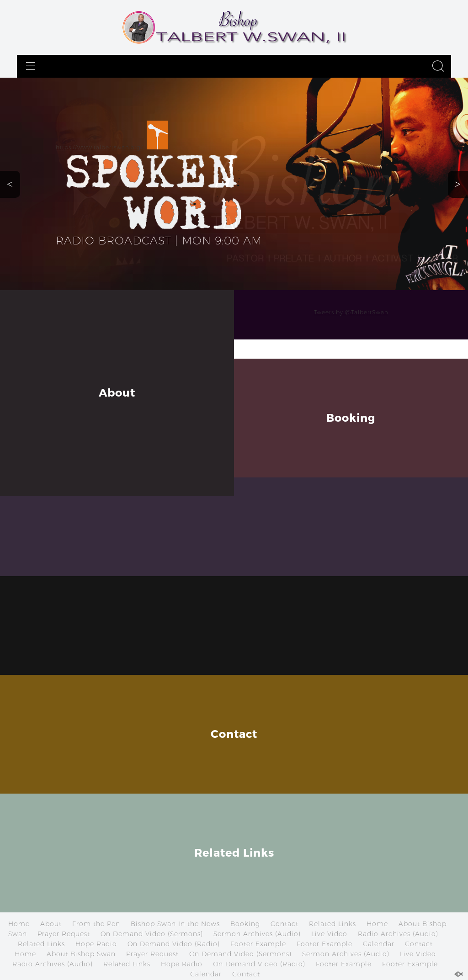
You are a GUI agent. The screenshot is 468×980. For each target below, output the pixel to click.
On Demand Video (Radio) (174, 944)
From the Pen (96, 924)
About (51, 924)
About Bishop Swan (81, 954)
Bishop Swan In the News (175, 924)
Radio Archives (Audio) (398, 934)
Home (19, 924)
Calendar (379, 944)
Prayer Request (64, 934)
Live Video (329, 934)
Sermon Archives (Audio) (257, 934)
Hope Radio (96, 944)
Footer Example (258, 944)
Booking (245, 924)
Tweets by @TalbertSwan (351, 312)
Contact (285, 924)
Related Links (332, 924)
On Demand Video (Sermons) (152, 934)
